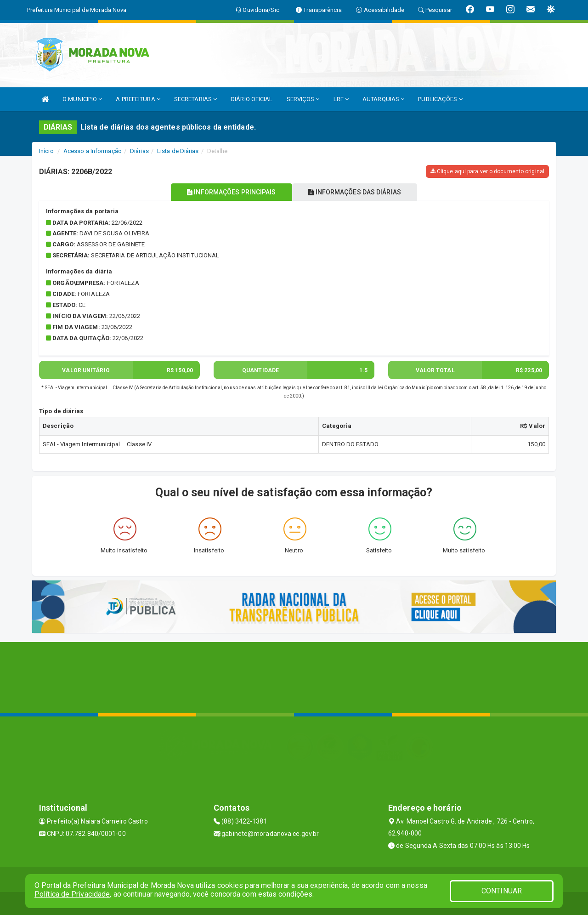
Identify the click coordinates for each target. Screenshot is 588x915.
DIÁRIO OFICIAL (252, 99)
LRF (341, 99)
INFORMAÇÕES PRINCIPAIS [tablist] (229, 192)
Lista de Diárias (178, 151)
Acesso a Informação (93, 151)
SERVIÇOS (303, 99)
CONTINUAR (502, 891)
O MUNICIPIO (82, 99)
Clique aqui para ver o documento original (487, 171)
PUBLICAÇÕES (440, 99)
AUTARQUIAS (383, 99)
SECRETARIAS (195, 99)
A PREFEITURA (138, 99)
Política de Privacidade (72, 894)
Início (46, 151)
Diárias (139, 151)
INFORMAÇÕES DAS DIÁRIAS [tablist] (358, 192)
